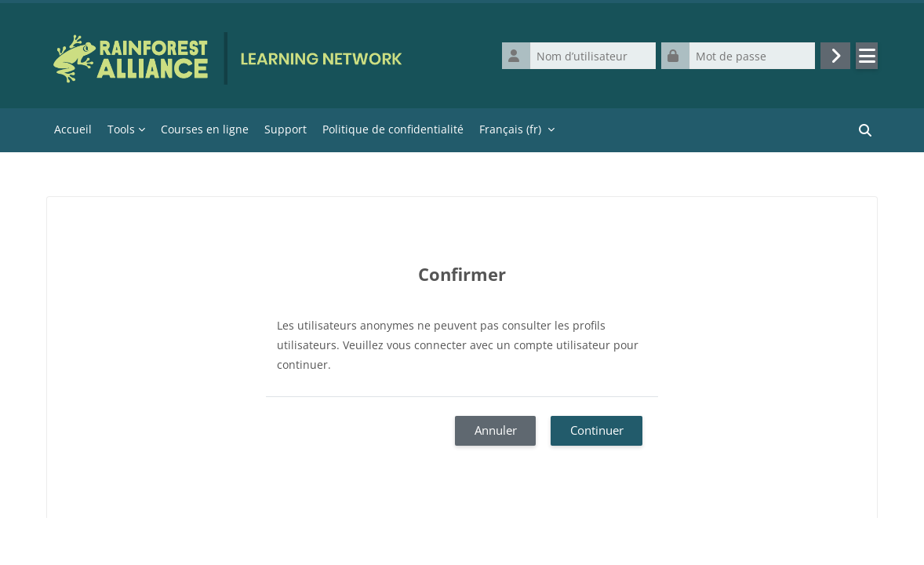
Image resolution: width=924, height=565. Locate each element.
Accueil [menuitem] (73, 129)
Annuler (496, 430)
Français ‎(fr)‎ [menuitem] (510, 129)
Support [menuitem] (286, 129)
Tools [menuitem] (121, 129)
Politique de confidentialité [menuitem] (393, 129)
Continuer (597, 430)
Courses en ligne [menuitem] (205, 129)
